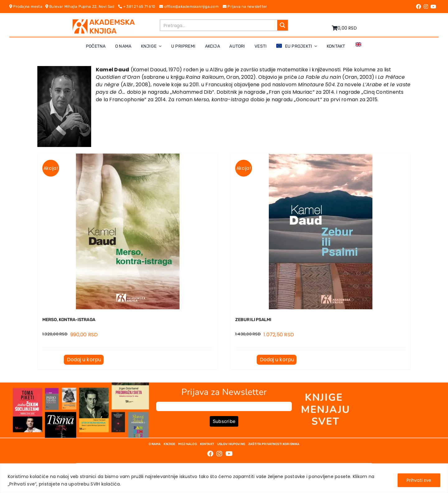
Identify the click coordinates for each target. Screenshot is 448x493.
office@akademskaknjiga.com (191, 7)
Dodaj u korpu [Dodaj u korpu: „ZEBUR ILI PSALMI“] (277, 360)
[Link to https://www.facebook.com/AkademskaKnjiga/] (418, 7)
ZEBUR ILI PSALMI (253, 320)
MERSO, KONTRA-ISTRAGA (69, 320)
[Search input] (219, 25)
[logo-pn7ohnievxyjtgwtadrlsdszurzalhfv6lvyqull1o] (104, 22)
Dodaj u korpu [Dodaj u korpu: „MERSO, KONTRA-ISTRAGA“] (84, 360)
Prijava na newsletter (245, 7)
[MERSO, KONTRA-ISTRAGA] (128, 231)
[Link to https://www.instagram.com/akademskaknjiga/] (426, 7)
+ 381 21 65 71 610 (139, 7)
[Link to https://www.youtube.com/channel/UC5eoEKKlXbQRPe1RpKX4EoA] (433, 7)
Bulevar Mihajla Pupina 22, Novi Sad (82, 7)
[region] (224, 478)
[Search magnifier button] (282, 25)
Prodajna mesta (27, 7)
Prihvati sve (419, 480)
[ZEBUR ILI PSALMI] (320, 231)
